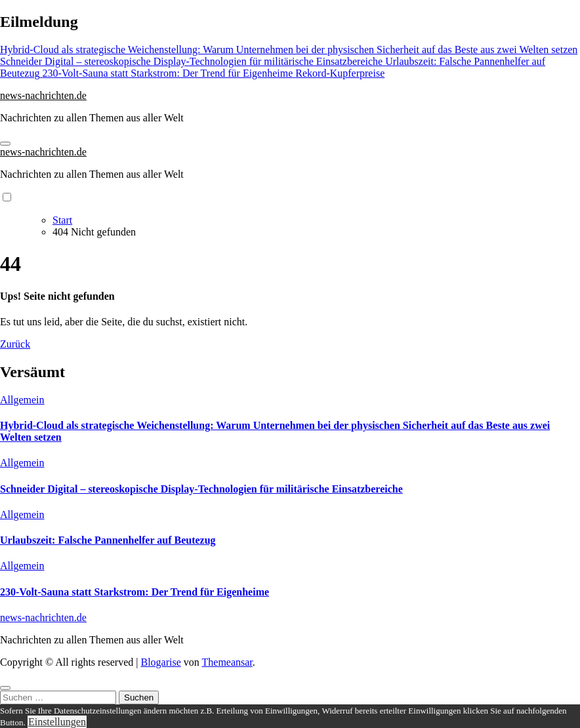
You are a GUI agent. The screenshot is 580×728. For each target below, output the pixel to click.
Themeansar (227, 662)
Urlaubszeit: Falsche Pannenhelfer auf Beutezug (108, 540)
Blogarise (160, 662)
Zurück (15, 344)
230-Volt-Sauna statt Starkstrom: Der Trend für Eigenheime (135, 592)
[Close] (5, 688)
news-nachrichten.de (43, 95)
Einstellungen (57, 722)
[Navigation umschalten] (5, 144)
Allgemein (22, 400)
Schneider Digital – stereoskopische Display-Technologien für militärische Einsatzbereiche (201, 489)
